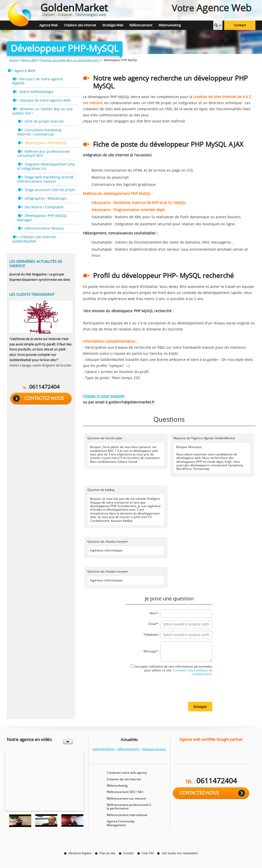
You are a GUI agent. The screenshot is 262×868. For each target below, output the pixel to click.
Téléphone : (152, 634)
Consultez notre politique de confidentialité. (192, 672)
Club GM (148, 853)
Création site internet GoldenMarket (34, 239)
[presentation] (174, 689)
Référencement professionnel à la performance (129, 807)
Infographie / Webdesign (46, 198)
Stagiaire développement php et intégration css (46, 166)
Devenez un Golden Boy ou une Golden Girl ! (70, 60)
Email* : (154, 624)
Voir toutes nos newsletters (180, 853)
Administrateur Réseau (44, 228)
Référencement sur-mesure (126, 798)
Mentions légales (80, 853)
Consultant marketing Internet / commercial (39, 132)
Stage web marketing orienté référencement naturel (45, 179)
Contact (240, 25)
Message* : (152, 651)
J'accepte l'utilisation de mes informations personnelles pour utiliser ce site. (173, 670)
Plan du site (107, 853)
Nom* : (155, 613)
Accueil (14, 60)
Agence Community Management (121, 823)
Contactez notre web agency (127, 773)
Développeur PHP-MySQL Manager (42, 218)
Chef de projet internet (44, 121)
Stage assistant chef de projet (50, 190)
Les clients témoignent (32, 294)
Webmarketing (117, 786)
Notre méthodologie (37, 92)
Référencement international (127, 815)
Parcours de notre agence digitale (38, 81)
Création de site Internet (124, 779)
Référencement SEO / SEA (125, 792)
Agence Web (29, 60)
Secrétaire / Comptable (44, 207)
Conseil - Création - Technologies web (74, 9)
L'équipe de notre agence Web (45, 100)
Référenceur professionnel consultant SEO (43, 154)
